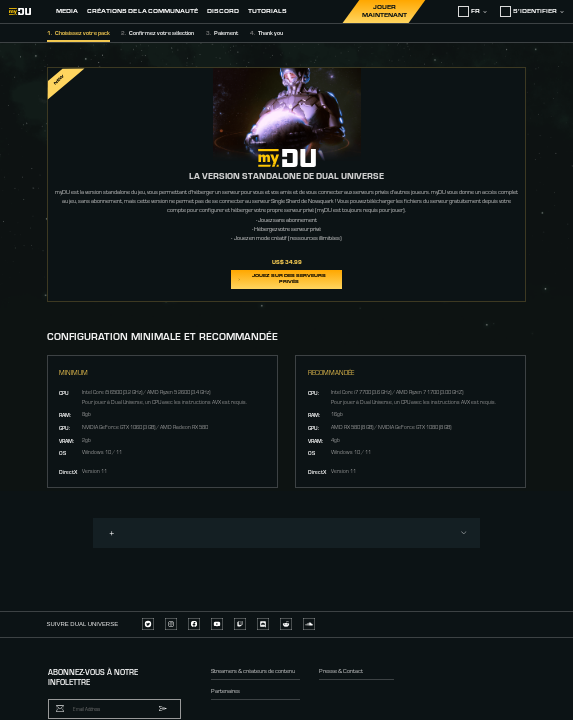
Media (67, 11)
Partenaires (225, 689)
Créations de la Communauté (142, 11)
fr (472, 11)
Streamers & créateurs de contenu (253, 669)
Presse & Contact (341, 669)
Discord (223, 11)
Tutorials (267, 11)
